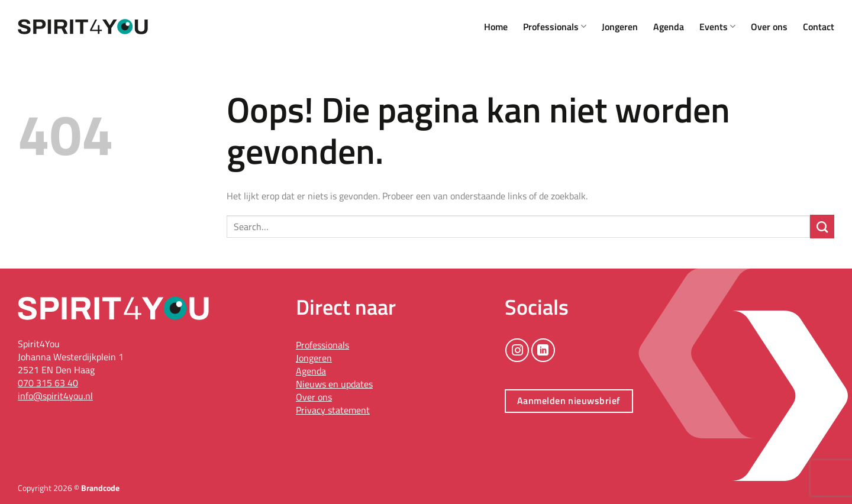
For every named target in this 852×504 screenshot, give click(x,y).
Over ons (769, 27)
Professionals (555, 27)
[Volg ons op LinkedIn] (543, 350)
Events (717, 27)
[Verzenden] (822, 227)
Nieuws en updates (334, 384)
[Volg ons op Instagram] (517, 350)
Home (496, 27)
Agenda (669, 27)
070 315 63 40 (48, 383)
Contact (819, 27)
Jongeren (620, 27)
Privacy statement (333, 410)
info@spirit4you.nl (55, 396)
